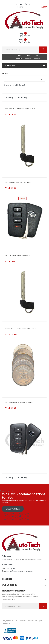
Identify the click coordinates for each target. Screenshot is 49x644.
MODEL (28, 56)
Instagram (30, 4)
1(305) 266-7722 (13, 568)
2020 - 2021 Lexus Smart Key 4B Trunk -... (19, 402)
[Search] (24, 50)
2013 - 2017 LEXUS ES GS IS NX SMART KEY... (20, 109)
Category (10, 66)
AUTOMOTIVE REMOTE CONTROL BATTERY (20, 329)
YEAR (37, 56)
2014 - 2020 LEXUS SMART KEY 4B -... (18, 182)
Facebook (16, 4)
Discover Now (13, 509)
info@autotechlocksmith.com (21, 571)
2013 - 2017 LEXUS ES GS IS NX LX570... (18, 255)
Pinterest (26, 4)
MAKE (19, 56)
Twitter (21, 4)
